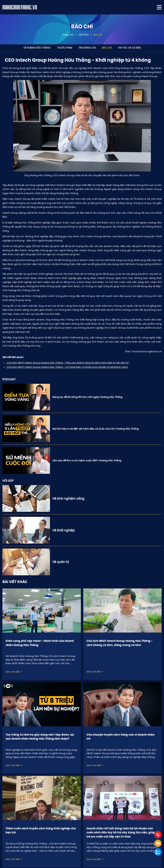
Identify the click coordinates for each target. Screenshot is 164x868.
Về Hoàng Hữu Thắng (37, 48)
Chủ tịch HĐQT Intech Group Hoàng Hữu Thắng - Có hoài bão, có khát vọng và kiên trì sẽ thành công (67, 367)
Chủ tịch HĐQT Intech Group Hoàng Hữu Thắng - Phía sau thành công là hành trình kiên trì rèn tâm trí (67, 363)
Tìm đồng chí (87, 48)
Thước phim (65, 48)
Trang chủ (68, 35)
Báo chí (98, 35)
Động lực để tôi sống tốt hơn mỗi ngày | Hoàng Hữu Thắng (87, 397)
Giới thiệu (84, 35)
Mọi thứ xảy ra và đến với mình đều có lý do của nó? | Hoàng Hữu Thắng (95, 429)
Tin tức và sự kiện (129, 48)
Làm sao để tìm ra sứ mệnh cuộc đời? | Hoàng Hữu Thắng (87, 460)
